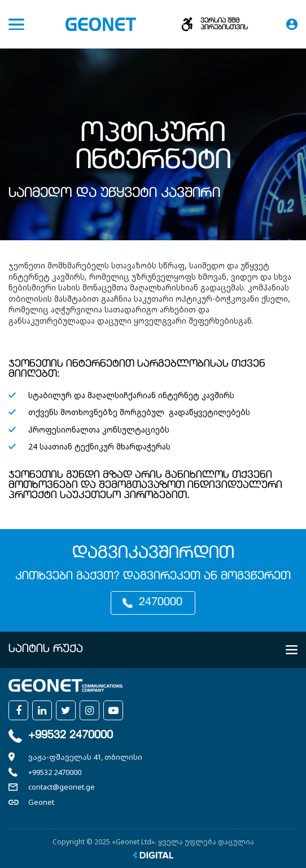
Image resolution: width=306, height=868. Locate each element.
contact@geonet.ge (62, 787)
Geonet (41, 802)
